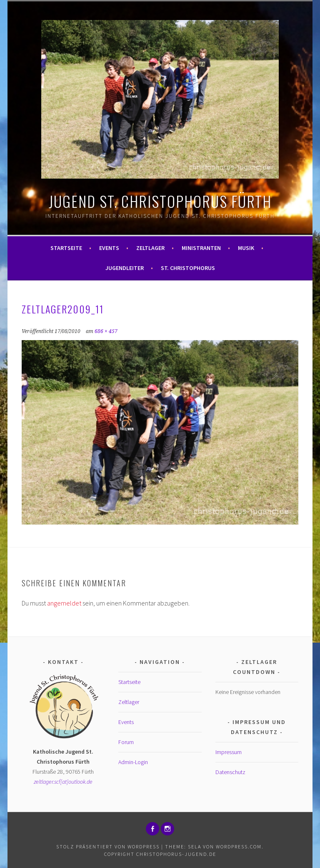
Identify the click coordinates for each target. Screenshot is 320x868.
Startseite (66, 248)
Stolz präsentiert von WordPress (108, 847)
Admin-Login (133, 762)
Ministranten (201, 248)
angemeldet (64, 603)
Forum (126, 742)
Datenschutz (230, 772)
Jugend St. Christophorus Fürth (160, 201)
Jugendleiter (125, 268)
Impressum (229, 752)
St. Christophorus (188, 268)
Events (109, 248)
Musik (246, 248)
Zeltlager (150, 248)
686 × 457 (106, 331)
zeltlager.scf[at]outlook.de (63, 782)
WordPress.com (239, 847)
